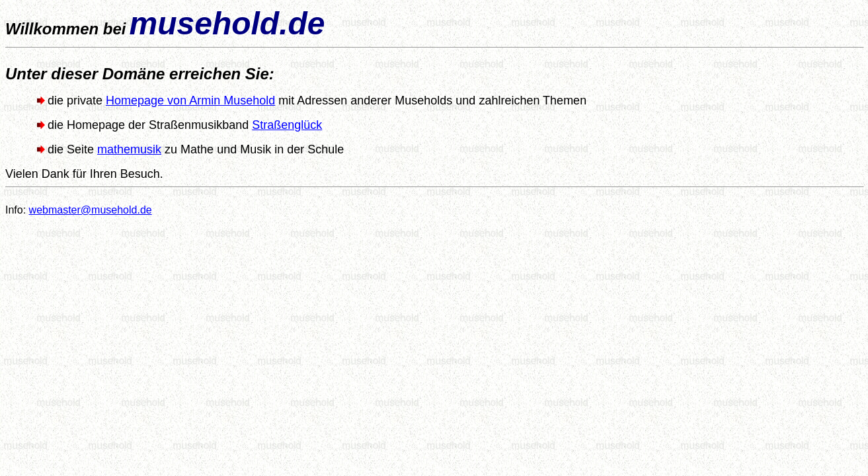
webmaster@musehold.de (91, 210)
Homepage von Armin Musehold (190, 100)
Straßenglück (287, 125)
